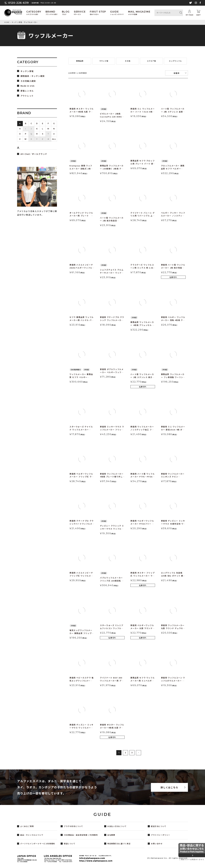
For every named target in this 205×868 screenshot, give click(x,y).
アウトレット (27, 96)
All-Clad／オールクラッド (34, 154)
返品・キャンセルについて (32, 835)
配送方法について (159, 826)
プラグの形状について (73, 826)
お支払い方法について (117, 826)
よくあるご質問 (27, 826)
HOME (7, 22)
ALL (54, 139)
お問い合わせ (157, 844)
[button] (139, 753)
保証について (70, 844)
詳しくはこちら (169, 787)
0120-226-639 (19, 3)
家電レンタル (27, 91)
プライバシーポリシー (161, 835)
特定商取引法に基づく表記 (119, 844)
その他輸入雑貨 (28, 81)
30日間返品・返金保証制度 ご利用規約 (81, 835)
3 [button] (132, 753)
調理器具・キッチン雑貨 (33, 76)
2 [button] (125, 753)
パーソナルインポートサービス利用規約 (38, 844)
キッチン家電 (17, 22)
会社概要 (111, 835)
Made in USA (27, 86)
